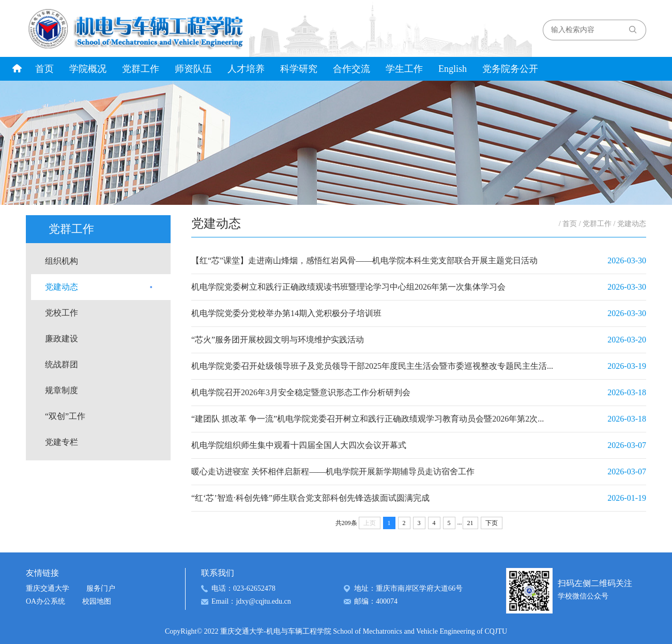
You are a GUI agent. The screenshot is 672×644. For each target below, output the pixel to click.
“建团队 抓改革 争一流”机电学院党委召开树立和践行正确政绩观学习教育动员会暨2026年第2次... (368, 419)
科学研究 (299, 69)
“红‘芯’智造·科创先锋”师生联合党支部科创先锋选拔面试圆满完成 (310, 498)
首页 (44, 69)
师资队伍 (193, 69)
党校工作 (62, 313)
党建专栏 (62, 442)
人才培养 (246, 69)
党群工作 (141, 69)
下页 (492, 523)
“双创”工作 (65, 416)
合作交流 (352, 69)
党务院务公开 (510, 69)
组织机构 (62, 261)
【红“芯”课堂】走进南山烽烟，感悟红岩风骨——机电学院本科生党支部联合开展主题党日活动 (364, 260)
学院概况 (88, 69)
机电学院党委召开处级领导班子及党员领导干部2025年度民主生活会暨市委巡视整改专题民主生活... (372, 366)
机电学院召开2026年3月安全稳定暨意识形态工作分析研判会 (301, 392)
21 (470, 523)
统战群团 (62, 364)
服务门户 (101, 588)
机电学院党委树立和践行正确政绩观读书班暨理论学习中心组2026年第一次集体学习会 (348, 287)
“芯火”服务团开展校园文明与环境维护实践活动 (278, 340)
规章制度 (62, 390)
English (453, 69)
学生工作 (404, 69)
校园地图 (97, 601)
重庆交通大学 (48, 588)
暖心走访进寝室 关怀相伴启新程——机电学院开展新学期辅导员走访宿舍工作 (333, 471)
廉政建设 (62, 339)
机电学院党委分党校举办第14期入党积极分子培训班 (286, 313)
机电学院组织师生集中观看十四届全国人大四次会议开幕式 (299, 445)
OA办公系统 (45, 601)
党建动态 (62, 287)
